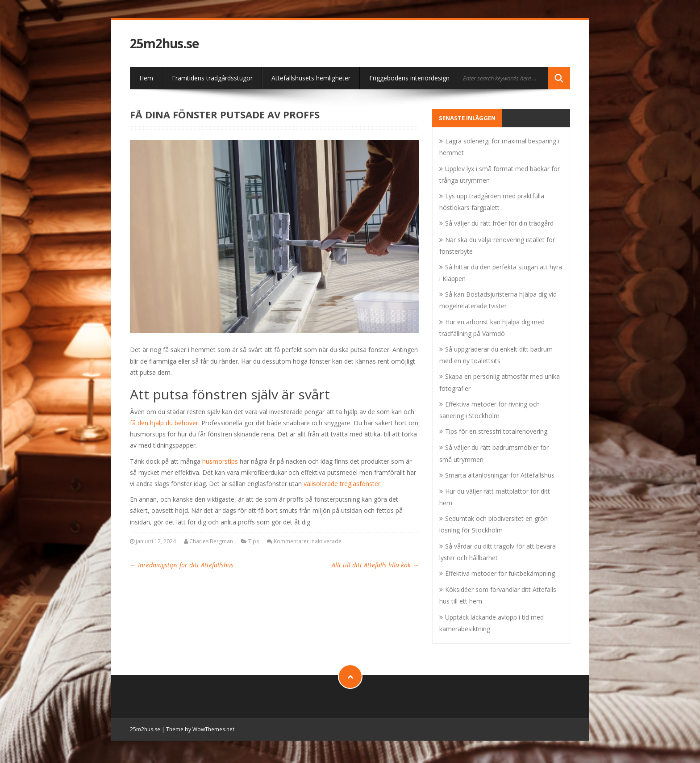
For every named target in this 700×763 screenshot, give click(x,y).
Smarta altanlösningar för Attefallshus (500, 475)
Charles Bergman (211, 541)
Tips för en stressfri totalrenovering (496, 431)
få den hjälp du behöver (164, 423)
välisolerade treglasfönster (342, 484)
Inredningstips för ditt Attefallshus (182, 565)
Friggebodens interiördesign (409, 78)
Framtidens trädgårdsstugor (212, 78)
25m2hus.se (164, 44)
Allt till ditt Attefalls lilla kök (375, 565)
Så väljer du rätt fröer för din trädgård (499, 223)
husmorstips (220, 461)
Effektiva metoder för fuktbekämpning (500, 573)
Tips (254, 541)
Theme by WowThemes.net (200, 729)
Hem (146, 78)
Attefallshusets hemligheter (311, 78)
